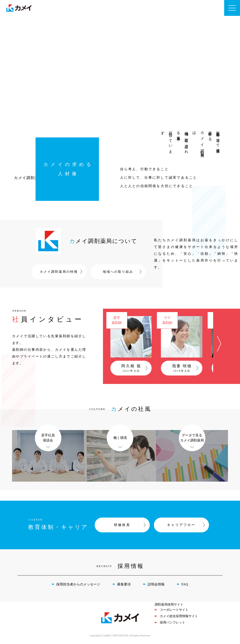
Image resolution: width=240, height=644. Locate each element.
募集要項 (124, 587)
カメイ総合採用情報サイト (179, 619)
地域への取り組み (118, 272)
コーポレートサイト (174, 612)
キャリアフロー (181, 527)
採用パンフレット (173, 625)
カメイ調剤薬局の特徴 (59, 272)
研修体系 (122, 527)
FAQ (185, 587)
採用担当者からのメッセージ (78, 587)
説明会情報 (156, 587)
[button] (219, 345)
